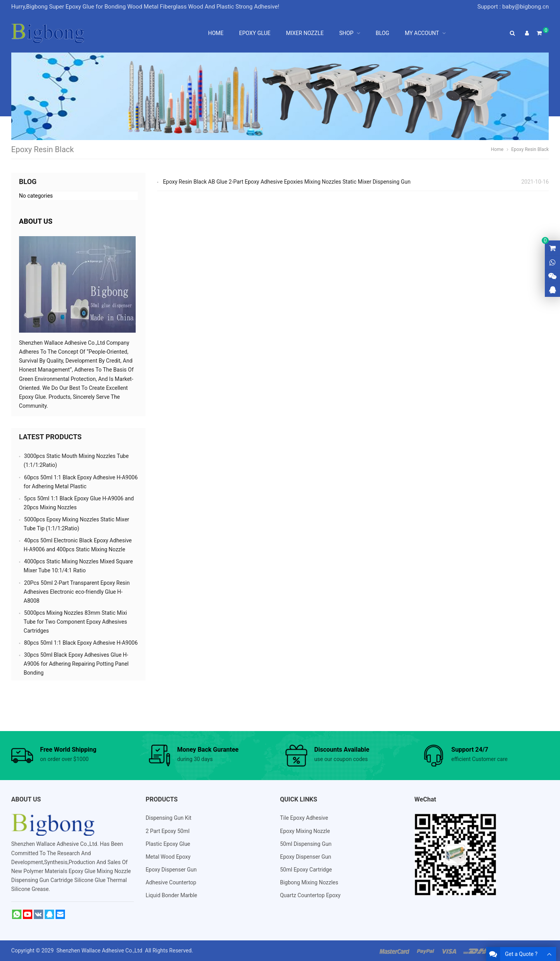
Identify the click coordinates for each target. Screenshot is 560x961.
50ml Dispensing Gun (306, 844)
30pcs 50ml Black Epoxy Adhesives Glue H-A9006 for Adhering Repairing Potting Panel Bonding (76, 664)
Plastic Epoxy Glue (168, 844)
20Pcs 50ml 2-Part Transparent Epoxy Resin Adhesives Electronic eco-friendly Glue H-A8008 (77, 592)
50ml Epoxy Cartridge (306, 870)
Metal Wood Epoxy (168, 857)
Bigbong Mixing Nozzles (309, 882)
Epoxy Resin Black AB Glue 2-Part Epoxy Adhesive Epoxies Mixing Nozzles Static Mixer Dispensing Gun (287, 182)
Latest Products (50, 437)
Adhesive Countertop (171, 882)
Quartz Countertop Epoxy (310, 895)
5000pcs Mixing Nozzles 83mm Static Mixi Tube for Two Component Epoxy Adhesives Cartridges (75, 622)
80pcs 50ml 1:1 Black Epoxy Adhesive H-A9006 (81, 643)
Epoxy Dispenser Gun (171, 870)
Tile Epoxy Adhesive (304, 818)
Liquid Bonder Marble (171, 895)
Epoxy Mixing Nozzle (305, 831)
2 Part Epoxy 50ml (167, 831)
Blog (28, 182)
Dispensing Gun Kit (168, 818)
